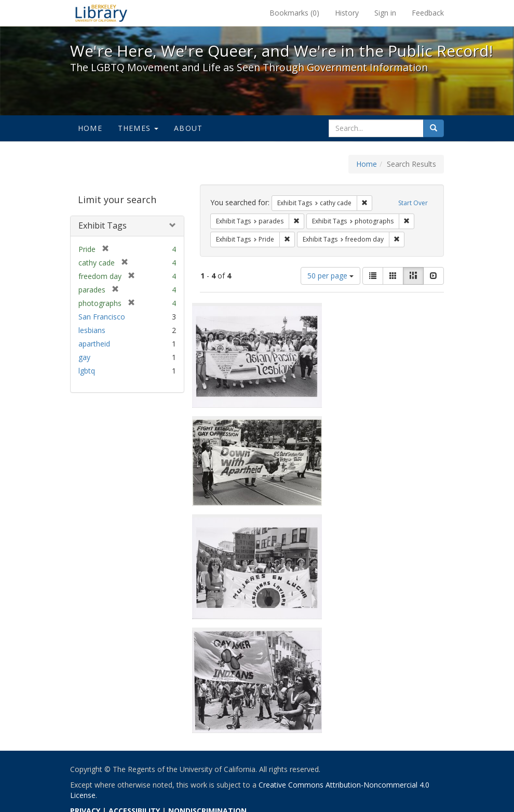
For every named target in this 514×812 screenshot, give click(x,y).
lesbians (92, 330)
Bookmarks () (294, 13)
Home (90, 128)
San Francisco (102, 317)
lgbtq (87, 371)
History (347, 13)
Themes (138, 128)
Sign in (385, 13)
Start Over (413, 203)
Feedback (428, 13)
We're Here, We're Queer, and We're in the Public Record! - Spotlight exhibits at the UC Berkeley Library (101, 13)
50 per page (330, 276)
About (188, 128)
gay (84, 357)
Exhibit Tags (103, 225)
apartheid (94, 344)
